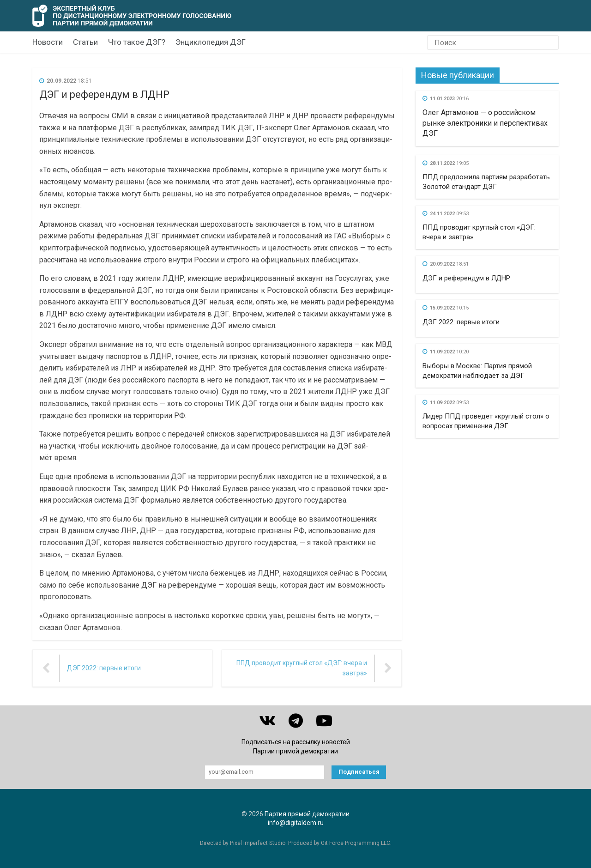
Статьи (85, 42)
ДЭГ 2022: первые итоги (461, 322)
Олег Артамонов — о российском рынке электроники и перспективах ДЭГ (485, 123)
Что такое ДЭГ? (137, 42)
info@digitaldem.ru (296, 823)
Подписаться (359, 772)
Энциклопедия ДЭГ (211, 42)
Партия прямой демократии (307, 814)
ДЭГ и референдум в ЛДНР (466, 278)
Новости (48, 42)
